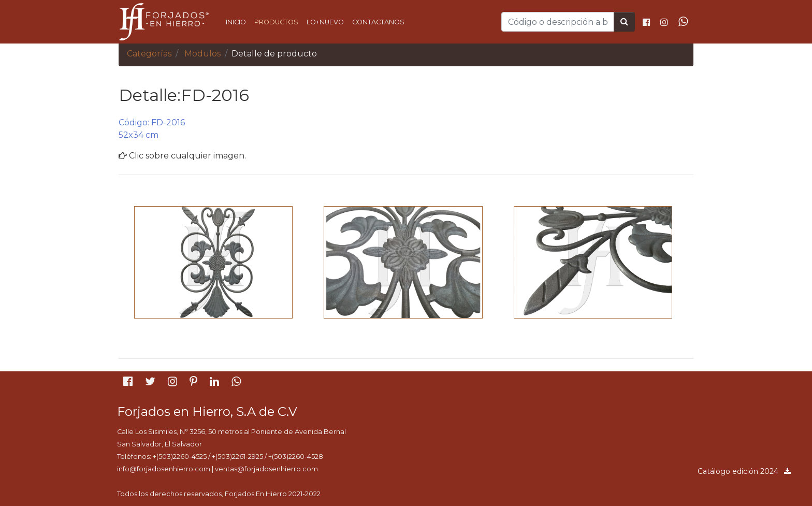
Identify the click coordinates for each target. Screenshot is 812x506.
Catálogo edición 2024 (745, 471)
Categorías (149, 54)
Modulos (202, 54)
